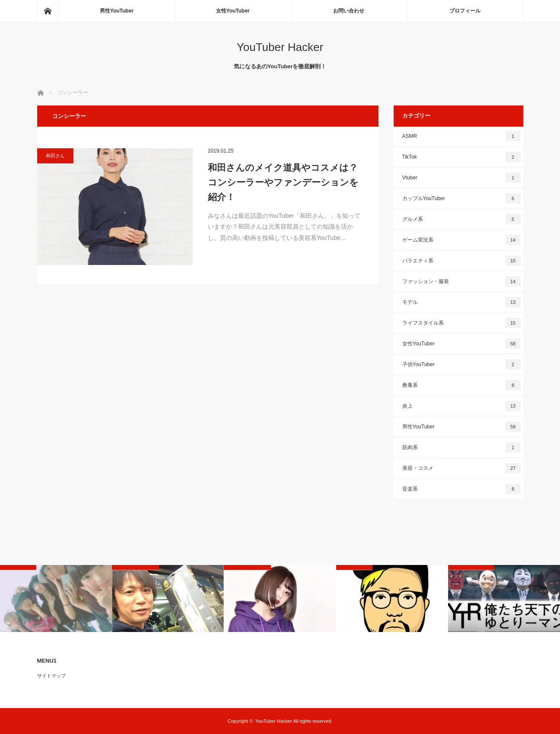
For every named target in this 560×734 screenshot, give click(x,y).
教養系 (461, 385)
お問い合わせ (349, 11)
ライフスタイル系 (461, 323)
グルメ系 (461, 219)
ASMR (461, 136)
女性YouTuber (233, 11)
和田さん (55, 156)
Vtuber (461, 178)
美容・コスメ (461, 468)
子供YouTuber (461, 364)
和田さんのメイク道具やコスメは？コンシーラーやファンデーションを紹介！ (283, 182)
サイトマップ (51, 676)
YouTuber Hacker (280, 47)
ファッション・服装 (461, 281)
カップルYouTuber (461, 198)
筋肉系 (461, 447)
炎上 (461, 406)
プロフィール (465, 11)
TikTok (461, 157)
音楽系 (461, 489)
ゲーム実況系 (461, 240)
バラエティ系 (461, 261)
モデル (461, 302)
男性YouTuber (117, 11)
